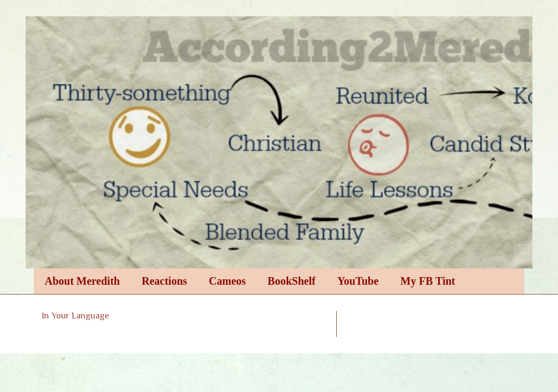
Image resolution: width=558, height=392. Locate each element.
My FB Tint (428, 281)
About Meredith (82, 281)
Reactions (164, 281)
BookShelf (292, 281)
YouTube (358, 281)
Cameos (227, 281)
